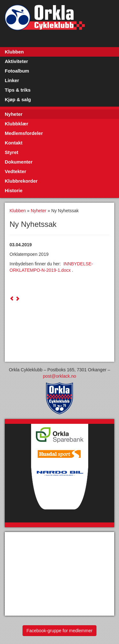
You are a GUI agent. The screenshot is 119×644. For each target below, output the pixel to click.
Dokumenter (19, 162)
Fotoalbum (17, 71)
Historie (14, 190)
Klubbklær (17, 124)
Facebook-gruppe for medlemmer (60, 631)
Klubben (14, 52)
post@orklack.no (59, 376)
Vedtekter (16, 171)
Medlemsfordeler (24, 133)
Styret (12, 152)
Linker (12, 80)
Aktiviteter (16, 61)
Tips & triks (18, 90)
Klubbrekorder (21, 181)
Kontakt (14, 143)
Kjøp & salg (18, 99)
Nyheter (14, 114)
